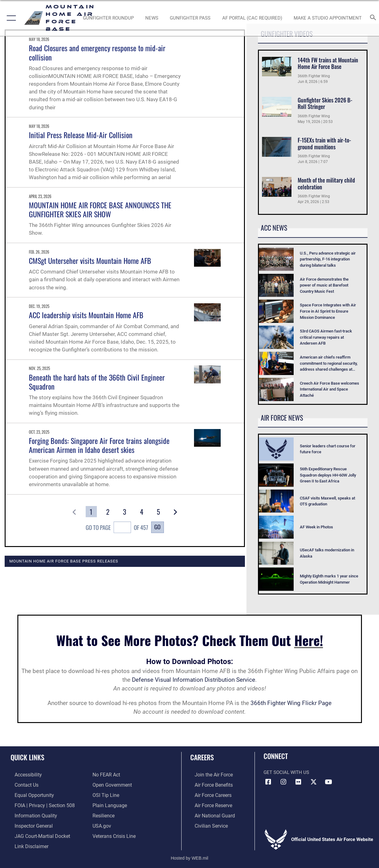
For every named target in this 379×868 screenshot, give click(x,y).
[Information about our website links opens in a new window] (27, 843)
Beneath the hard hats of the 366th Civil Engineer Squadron (97, 382)
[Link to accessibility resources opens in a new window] (24, 775)
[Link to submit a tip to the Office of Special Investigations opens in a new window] (105, 794)
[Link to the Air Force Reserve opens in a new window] (209, 804)
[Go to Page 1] (91, 512)
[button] (10, 18)
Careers (202, 757)
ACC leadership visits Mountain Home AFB (86, 315)
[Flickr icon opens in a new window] (298, 782)
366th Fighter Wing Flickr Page (291, 703)
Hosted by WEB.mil (189, 855)
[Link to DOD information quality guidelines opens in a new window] (30, 814)
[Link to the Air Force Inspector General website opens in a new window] (29, 824)
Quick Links (27, 757)
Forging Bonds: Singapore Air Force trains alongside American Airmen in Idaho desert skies (99, 445)
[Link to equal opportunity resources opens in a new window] (29, 794)
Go (157, 527)
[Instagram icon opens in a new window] (283, 782)
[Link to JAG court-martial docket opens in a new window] (37, 834)
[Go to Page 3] (125, 512)
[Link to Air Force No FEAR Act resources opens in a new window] (106, 775)
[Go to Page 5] (158, 512)
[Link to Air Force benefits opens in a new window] (209, 784)
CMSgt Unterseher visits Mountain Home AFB (90, 260)
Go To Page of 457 (117, 528)
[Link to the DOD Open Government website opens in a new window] (111, 784)
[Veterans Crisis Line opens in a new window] (113, 834)
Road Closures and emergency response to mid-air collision (97, 52)
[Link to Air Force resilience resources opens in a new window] (103, 814)
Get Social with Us (286, 772)
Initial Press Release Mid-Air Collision (81, 135)
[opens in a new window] (252, 18)
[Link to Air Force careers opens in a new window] (208, 794)
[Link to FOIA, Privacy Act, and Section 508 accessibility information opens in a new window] (39, 804)
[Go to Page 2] (108, 512)
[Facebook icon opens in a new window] (268, 782)
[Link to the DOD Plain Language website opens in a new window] (108, 804)
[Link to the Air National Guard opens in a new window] (209, 814)
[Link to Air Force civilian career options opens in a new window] (206, 824)
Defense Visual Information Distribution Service (194, 680)
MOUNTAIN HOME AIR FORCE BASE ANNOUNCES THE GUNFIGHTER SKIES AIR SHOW (100, 209)
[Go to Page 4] (141, 512)
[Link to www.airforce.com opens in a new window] (209, 775)
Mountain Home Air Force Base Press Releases (64, 561)
